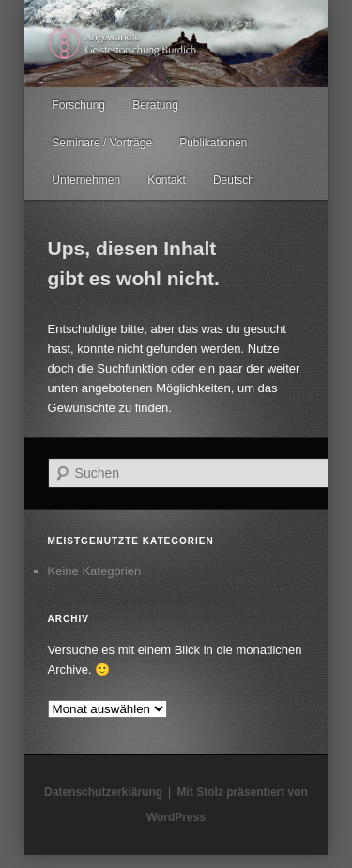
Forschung (78, 105)
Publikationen (213, 143)
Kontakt (167, 180)
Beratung (155, 105)
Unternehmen (86, 180)
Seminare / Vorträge (102, 143)
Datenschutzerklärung (103, 792)
